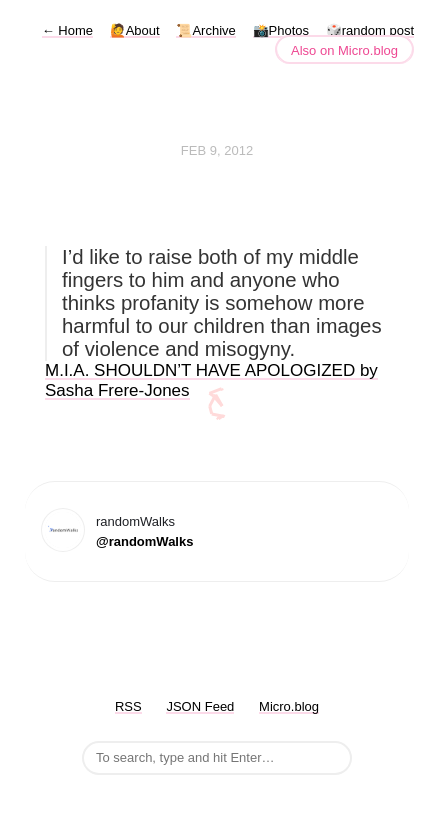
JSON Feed (200, 706)
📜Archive (205, 30)
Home (67, 30)
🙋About (135, 30)
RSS (128, 706)
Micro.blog (289, 706)
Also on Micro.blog (344, 50)
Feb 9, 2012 (217, 150)
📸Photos (281, 30)
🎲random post (370, 30)
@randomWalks (144, 541)
